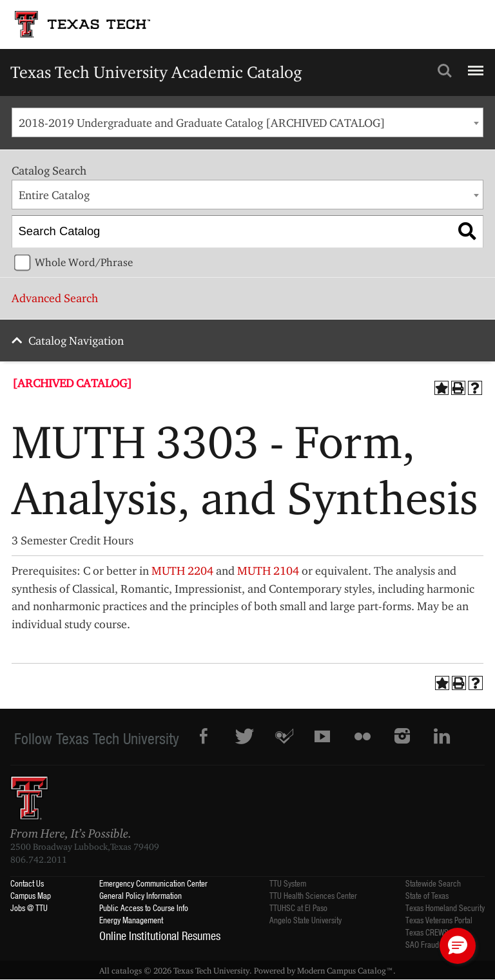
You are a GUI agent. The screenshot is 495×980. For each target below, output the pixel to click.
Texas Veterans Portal (439, 920)
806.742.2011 (39, 860)
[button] (458, 946)
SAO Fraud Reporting (438, 944)
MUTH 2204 (182, 571)
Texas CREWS (427, 932)
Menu (474, 65)
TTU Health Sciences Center (313, 895)
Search (445, 71)
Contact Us (27, 883)
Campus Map (31, 895)
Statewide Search (433, 883)
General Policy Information (141, 895)
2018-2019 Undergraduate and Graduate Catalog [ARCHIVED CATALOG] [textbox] (202, 123)
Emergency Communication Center (153, 883)
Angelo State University (306, 920)
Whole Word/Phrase (84, 262)
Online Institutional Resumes (160, 936)
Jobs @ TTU (29, 908)
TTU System (288, 883)
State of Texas (427, 895)
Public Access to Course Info (144, 908)
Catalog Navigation (76, 341)
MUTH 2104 (268, 571)
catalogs (127, 970)
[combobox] (247, 122)
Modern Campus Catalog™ (345, 970)
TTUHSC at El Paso (298, 908)
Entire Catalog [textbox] (54, 195)
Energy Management (131, 920)
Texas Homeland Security (445, 908)
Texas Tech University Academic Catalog (156, 72)
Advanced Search (55, 298)
